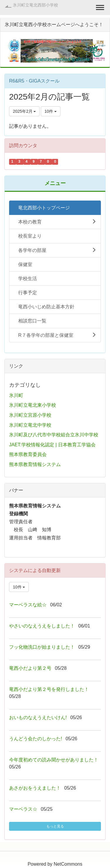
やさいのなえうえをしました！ (42, 626)
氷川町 (16, 395)
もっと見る (55, 826)
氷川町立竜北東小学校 (33, 405)
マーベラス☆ (23, 809)
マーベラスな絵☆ (28, 605)
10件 (51, 111)
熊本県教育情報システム (35, 464)
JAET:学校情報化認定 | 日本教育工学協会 (52, 445)
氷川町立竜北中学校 (30, 425)
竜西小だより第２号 (30, 668)
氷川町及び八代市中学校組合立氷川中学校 (54, 435)
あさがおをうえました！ (35, 788)
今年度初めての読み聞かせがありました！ (54, 760)
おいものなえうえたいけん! (38, 718)
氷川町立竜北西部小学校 (35, 5)
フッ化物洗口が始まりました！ (42, 647)
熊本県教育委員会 (28, 454)
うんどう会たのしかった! (35, 739)
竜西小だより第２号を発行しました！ (49, 689)
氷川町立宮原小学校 (30, 415)
